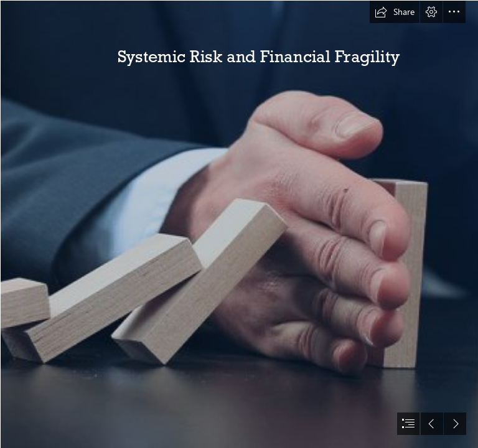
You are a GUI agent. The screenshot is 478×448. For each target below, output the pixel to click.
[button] (395, 12)
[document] (239, 224)
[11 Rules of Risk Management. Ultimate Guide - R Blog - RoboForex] (239, 224)
